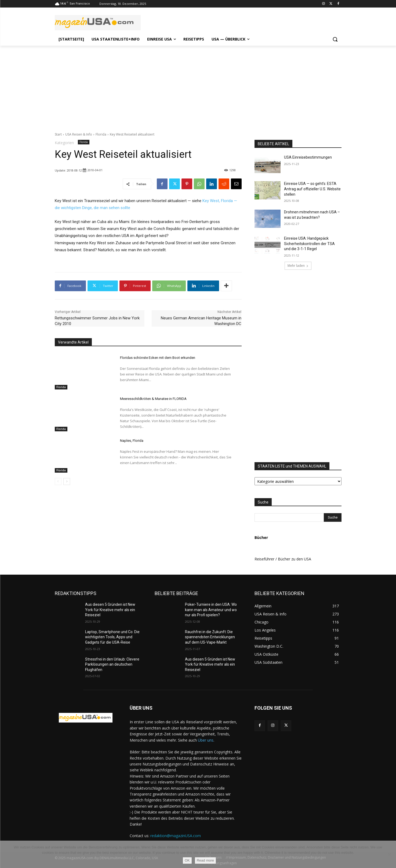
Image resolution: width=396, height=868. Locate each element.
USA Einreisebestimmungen (308, 157)
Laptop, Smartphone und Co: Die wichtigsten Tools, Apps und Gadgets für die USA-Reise (112, 637)
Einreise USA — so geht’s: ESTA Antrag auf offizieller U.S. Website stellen (312, 189)
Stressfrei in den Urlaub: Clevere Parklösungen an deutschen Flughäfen (112, 664)
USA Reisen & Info (79, 134)
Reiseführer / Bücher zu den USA (283, 559)
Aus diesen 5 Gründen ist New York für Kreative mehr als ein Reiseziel (110, 610)
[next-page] (67, 482)
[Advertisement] (198, 86)
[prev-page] (58, 482)
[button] (335, 39)
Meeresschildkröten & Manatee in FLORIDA (153, 399)
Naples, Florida (132, 441)
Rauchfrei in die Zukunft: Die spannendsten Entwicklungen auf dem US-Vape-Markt (210, 637)
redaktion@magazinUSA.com (176, 836)
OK (187, 860)
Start (58, 134)
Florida (101, 134)
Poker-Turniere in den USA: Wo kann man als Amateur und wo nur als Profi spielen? (211, 610)
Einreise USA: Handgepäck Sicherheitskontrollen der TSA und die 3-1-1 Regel (309, 244)
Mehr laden (298, 266)
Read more (205, 860)
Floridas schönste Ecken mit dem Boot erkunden (158, 358)
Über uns (206, 740)
